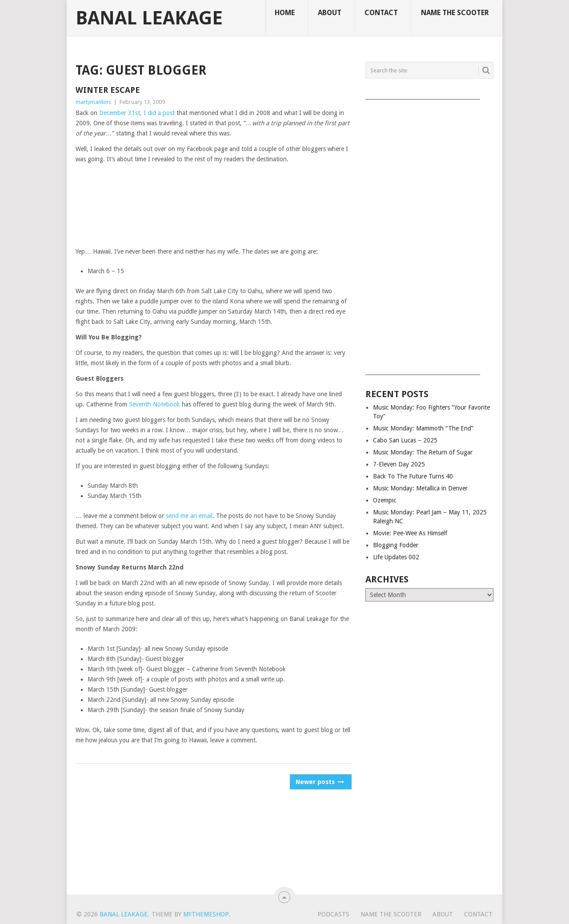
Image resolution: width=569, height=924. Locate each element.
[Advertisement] (429, 234)
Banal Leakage (149, 18)
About (330, 13)
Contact (381, 13)
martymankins (93, 102)
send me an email (189, 516)
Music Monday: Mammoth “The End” (423, 428)
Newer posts (319, 782)
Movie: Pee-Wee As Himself (410, 533)
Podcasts (333, 914)
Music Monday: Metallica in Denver (420, 488)
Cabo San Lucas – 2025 (405, 440)
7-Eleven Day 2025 (399, 464)
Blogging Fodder (396, 545)
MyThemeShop (206, 914)
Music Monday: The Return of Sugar (423, 452)
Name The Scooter (455, 13)
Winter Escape (108, 90)
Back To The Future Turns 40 (413, 476)
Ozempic (385, 500)
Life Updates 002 (396, 557)
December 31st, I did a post (137, 113)
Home (285, 13)
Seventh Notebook (154, 404)
